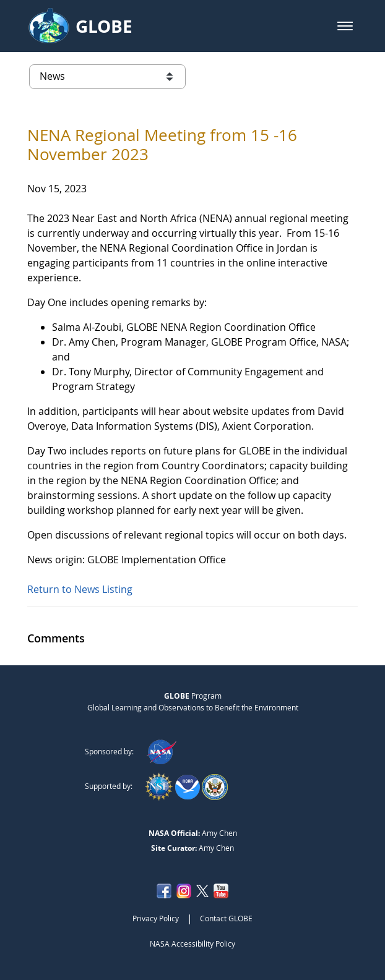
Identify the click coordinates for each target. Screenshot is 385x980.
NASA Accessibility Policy (192, 944)
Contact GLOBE (226, 918)
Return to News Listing (80, 589)
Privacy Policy (156, 918)
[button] (345, 26)
